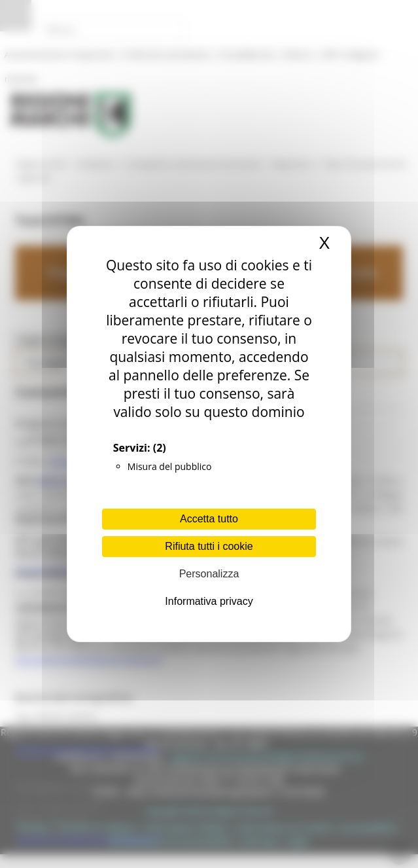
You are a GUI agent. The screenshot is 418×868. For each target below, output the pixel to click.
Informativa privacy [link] (209, 601)
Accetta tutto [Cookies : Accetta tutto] (209, 519)
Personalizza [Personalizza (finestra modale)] (209, 574)
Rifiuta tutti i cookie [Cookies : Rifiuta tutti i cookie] (209, 546)
